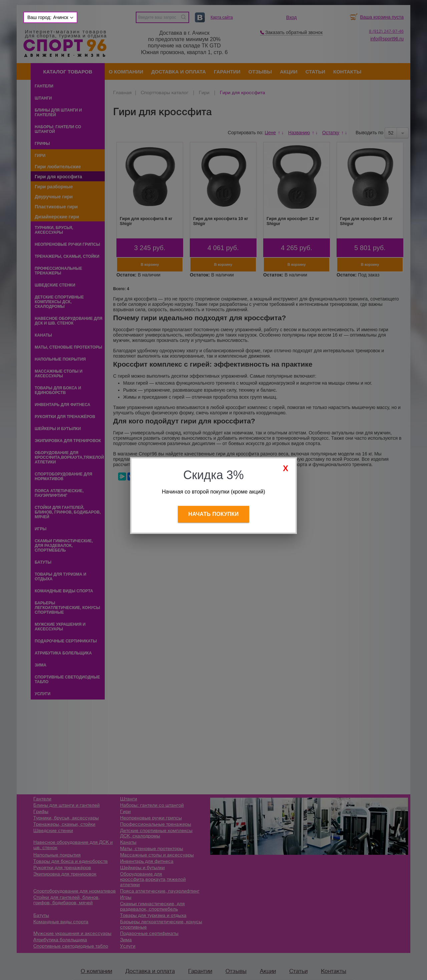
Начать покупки (214, 514)
